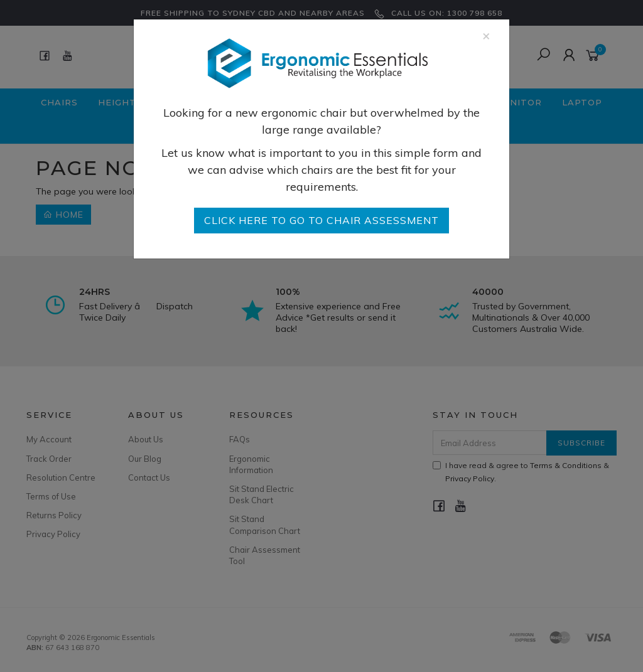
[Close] (486, 35)
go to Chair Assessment (321, 220)
